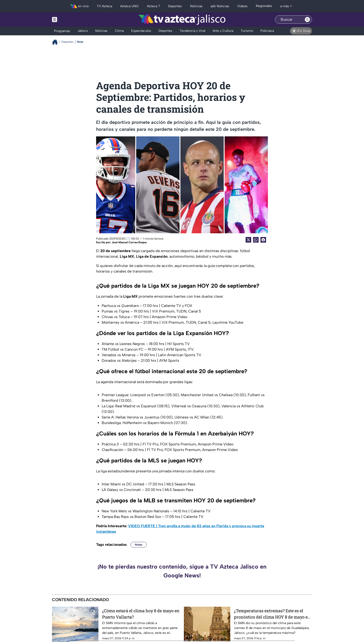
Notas (139, 545)
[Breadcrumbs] (57, 42)
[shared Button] (256, 240)
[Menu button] (71, 20)
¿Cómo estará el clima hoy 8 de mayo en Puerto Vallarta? (141, 614)
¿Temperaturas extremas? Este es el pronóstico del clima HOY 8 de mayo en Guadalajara (272, 614)
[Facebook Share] (263, 240)
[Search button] (307, 20)
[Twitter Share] (248, 240)
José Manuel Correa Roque (129, 242)
